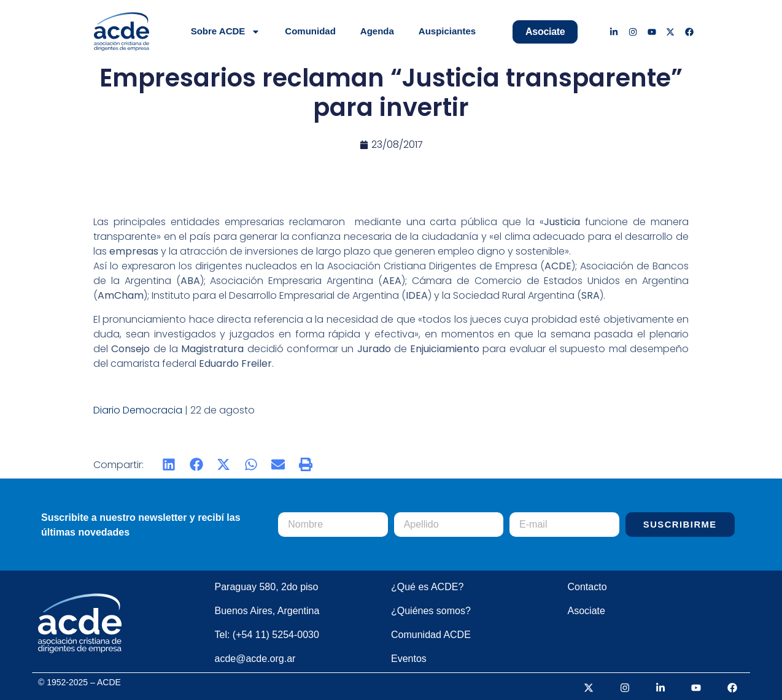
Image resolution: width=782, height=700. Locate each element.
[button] (169, 465)
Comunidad (310, 31)
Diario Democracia (138, 410)
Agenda (377, 31)
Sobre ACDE (226, 32)
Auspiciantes (447, 31)
